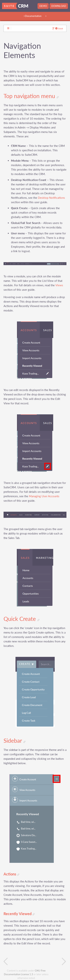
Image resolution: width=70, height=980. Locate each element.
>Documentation (32, 16)
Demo (43, 6)
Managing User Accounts (44, 496)
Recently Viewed (19, 914)
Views (59, 285)
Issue (59, 28)
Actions (11, 874)
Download (59, 6)
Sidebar (15, 741)
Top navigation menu (31, 96)
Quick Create (22, 619)
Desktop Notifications (51, 198)
